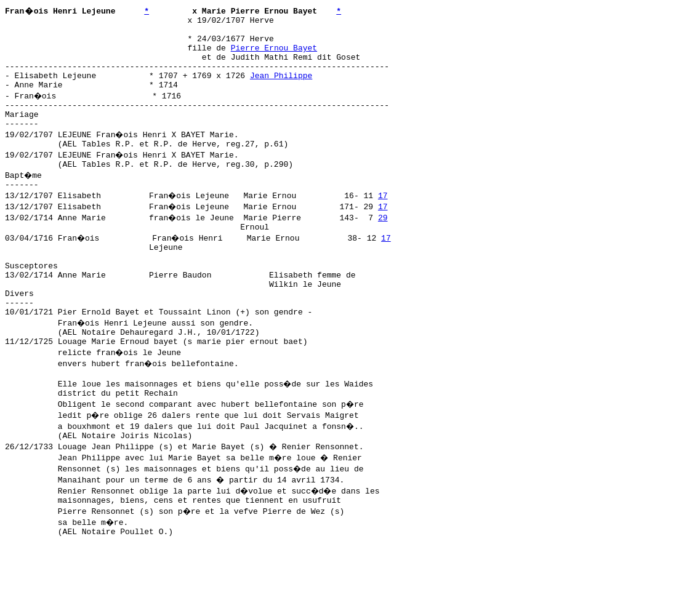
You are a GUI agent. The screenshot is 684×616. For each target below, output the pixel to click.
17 (384, 221)
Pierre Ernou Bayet (274, 55)
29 (384, 243)
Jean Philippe (281, 88)
